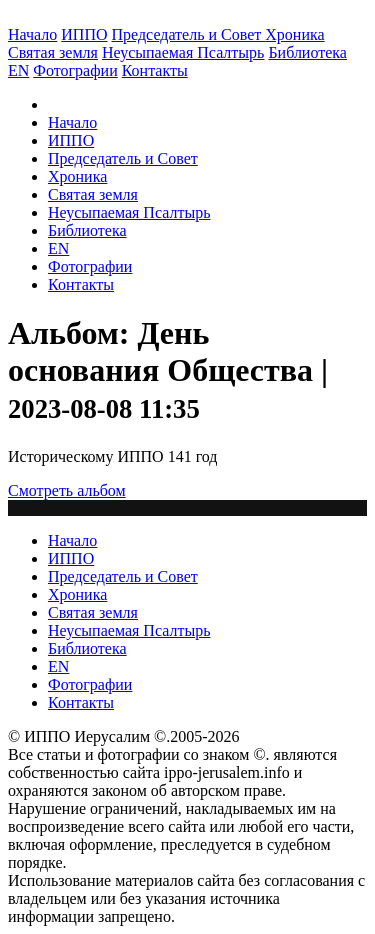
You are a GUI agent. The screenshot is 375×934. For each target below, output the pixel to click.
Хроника (294, 34)
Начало (32, 34)
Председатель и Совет (189, 34)
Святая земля (53, 52)
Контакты (81, 284)
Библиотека (307, 52)
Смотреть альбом (67, 490)
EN (18, 70)
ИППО (84, 34)
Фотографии (90, 266)
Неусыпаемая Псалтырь (183, 52)
